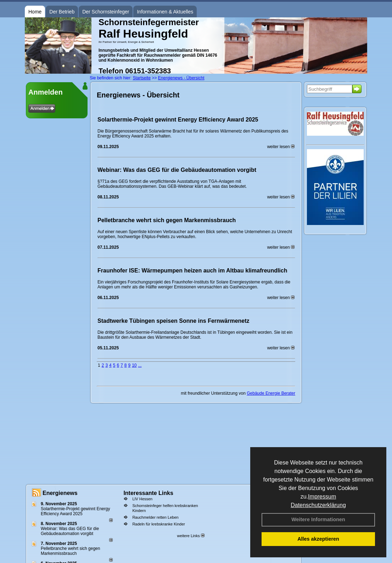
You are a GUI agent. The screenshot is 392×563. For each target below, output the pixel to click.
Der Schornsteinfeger (106, 12)
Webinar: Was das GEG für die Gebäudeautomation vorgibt (177, 170)
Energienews (60, 493)
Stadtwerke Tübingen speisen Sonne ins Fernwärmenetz (173, 321)
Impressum (322, 497)
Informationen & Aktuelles (165, 12)
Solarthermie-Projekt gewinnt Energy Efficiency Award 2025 (178, 120)
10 (134, 365)
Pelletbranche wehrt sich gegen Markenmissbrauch (167, 220)
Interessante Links (148, 493)
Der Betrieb (62, 12)
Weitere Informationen (318, 519)
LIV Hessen (142, 499)
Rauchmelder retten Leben (155, 517)
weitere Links (191, 536)
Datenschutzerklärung (318, 505)
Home (35, 12)
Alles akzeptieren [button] (318, 539)
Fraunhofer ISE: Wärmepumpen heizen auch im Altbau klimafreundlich (192, 271)
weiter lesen (281, 147)
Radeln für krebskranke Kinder (159, 524)
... (140, 365)
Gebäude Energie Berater (271, 393)
